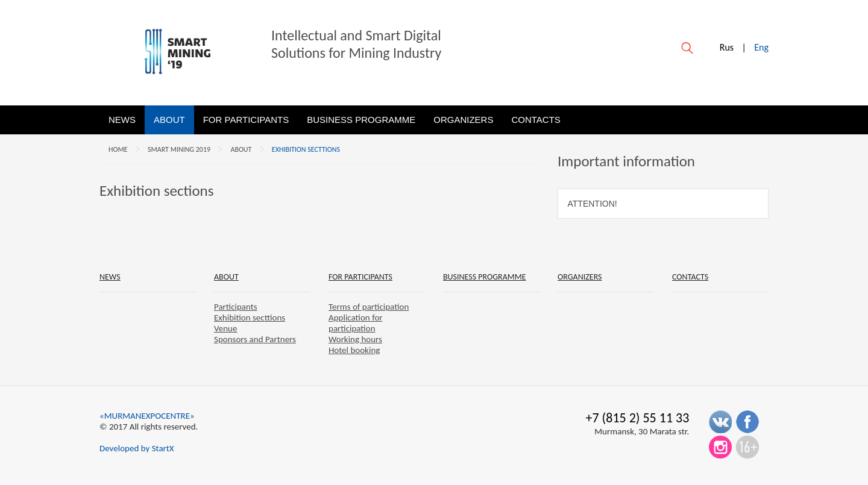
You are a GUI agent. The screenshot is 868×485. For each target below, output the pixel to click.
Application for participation (356, 323)
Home (118, 149)
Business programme (361, 120)
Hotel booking (354, 350)
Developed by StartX (137, 448)
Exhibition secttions (306, 149)
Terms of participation (369, 307)
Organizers (463, 120)
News (122, 120)
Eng (761, 47)
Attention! (593, 204)
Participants (236, 307)
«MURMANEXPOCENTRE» (147, 416)
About (169, 120)
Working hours (355, 339)
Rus (727, 47)
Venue (225, 328)
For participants (246, 120)
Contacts (536, 120)
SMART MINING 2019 (179, 149)
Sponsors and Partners (255, 339)
